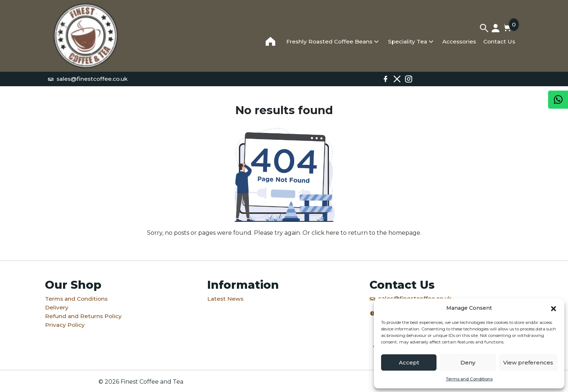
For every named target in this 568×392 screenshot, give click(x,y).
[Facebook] (385, 79)
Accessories (459, 41)
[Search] (484, 28)
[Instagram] (409, 79)
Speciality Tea (408, 41)
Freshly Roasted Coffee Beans (329, 41)
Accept (409, 362)
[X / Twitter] (397, 79)
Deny (468, 362)
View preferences (528, 362)
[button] (554, 308)
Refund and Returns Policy (83, 316)
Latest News (225, 299)
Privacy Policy (65, 325)
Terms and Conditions (469, 379)
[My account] (496, 28)
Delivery (57, 307)
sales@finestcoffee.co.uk (88, 79)
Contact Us (499, 41)
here (333, 233)
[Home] (86, 36)
